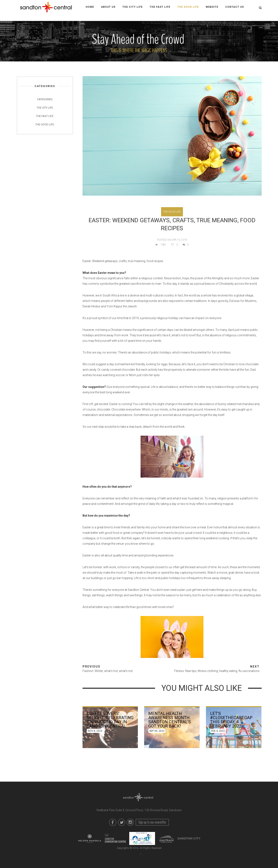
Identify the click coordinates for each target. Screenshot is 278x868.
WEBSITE (212, 7)
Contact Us (235, 7)
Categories (45, 99)
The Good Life (188, 7)
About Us (108, 7)
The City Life (133, 7)
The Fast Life (160, 7)
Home (90, 7)
